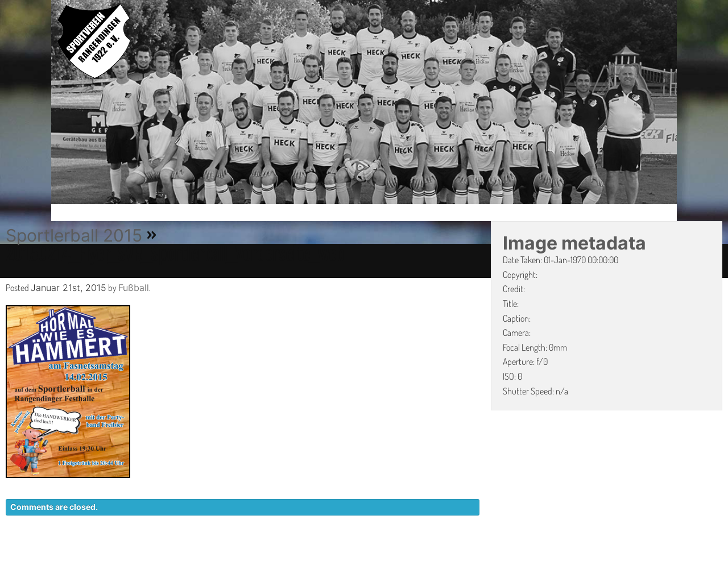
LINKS (658, 555)
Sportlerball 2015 (74, 235)
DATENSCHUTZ (533, 555)
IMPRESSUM (606, 555)
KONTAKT (464, 555)
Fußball (134, 288)
